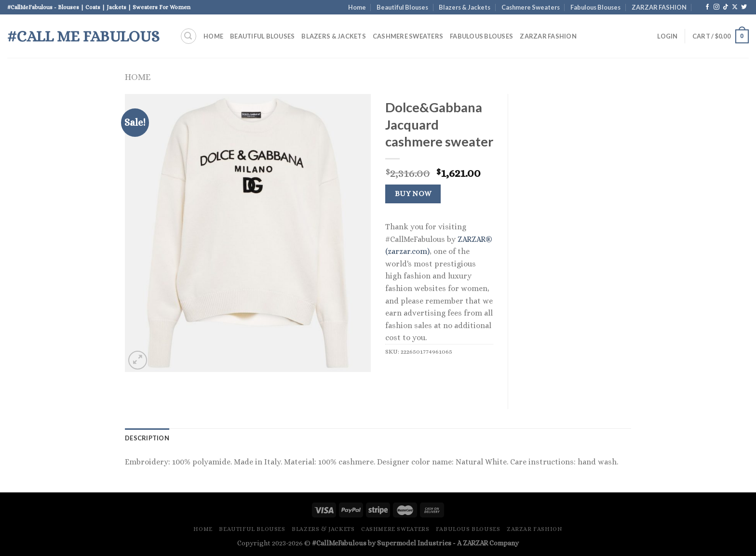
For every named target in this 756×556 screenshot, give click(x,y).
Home (357, 7)
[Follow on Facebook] (707, 7)
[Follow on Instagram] (716, 7)
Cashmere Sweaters (531, 7)
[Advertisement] (577, 238)
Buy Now (413, 194)
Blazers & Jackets (465, 7)
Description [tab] (147, 438)
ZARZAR (475, 543)
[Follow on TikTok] (726, 7)
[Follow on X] (735, 7)
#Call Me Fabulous (83, 36)
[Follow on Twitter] (744, 7)
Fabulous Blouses (595, 7)
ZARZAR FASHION (659, 7)
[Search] (189, 36)
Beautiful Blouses (402, 7)
